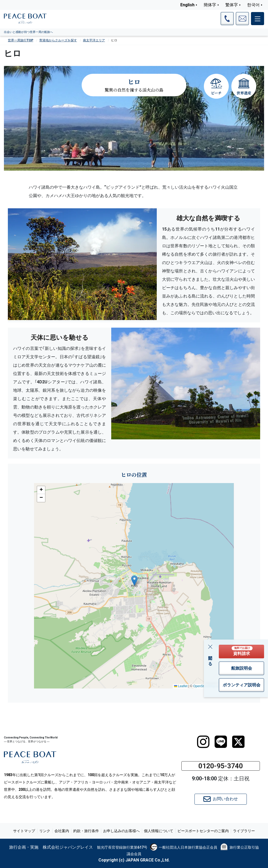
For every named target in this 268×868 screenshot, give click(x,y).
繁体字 (232, 5)
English (187, 5)
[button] (134, 581)
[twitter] (238, 742)
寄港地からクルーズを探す (58, 40)
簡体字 (210, 5)
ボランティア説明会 (242, 685)
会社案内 (62, 831)
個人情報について (159, 831)
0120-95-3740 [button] (221, 766)
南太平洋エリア (94, 40)
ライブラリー (244, 831)
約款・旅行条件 (86, 831)
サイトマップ (24, 831)
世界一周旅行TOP (21, 40)
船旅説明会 (242, 668)
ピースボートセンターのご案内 (203, 831)
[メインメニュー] (258, 19)
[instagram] (203, 742)
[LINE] (221, 742)
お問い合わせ (221, 799)
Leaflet (181, 686)
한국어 (253, 5)
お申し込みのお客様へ (121, 831)
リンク (45, 831)
